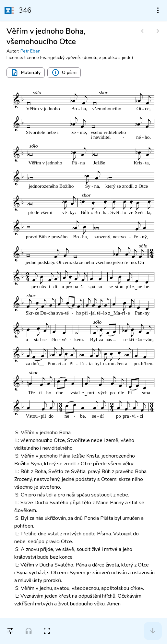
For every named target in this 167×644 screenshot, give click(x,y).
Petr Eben (30, 51)
